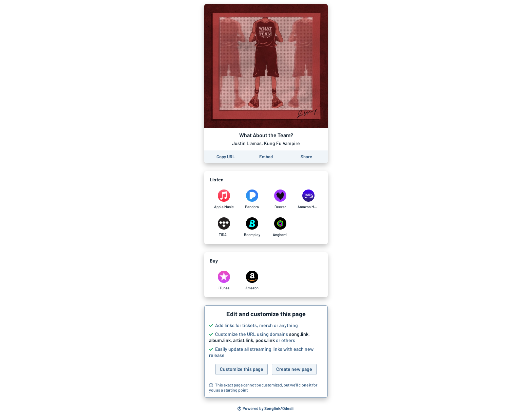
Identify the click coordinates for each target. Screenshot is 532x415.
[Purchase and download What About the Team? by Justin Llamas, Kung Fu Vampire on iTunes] (224, 281)
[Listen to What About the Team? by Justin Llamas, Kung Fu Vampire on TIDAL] (224, 227)
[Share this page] (306, 157)
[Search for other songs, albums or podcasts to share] (266, 409)
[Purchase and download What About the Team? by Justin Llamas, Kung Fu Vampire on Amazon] (252, 281)
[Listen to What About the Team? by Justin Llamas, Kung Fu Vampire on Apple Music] (224, 199)
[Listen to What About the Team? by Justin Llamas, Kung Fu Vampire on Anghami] (280, 227)
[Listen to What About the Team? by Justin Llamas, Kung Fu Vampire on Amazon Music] (308, 199)
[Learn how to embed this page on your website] (266, 157)
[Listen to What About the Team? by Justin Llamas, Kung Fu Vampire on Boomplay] (252, 227)
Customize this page (242, 369)
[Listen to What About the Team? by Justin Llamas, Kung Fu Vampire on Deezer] (280, 199)
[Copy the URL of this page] (226, 157)
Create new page (294, 369)
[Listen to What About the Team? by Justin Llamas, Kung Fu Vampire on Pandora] (252, 199)
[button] (266, 351)
